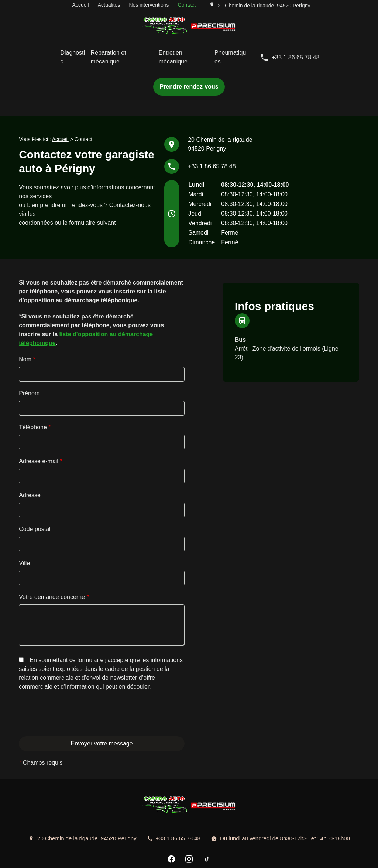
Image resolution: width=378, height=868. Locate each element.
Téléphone (35, 399)
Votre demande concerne (54, 569)
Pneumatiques (243, 51)
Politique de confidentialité (135, 857)
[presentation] (75, 727)
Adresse (30, 467)
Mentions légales (77, 857)
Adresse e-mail (40, 433)
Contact (187, 6)
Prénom (29, 365)
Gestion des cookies (197, 857)
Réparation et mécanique (117, 51)
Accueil (81, 6)
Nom (27, 331)
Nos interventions (149, 6)
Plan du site (243, 857)
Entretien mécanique (187, 51)
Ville (24, 535)
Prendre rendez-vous (189, 75)
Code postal (35, 501)
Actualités (109, 6)
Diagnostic (61, 51)
